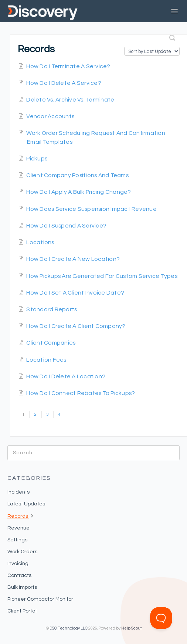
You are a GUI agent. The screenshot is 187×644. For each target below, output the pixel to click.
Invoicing (18, 564)
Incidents (18, 492)
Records (21, 515)
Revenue (18, 528)
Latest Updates (26, 504)
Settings (17, 540)
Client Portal (22, 611)
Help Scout (131, 628)
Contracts (19, 575)
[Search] (93, 453)
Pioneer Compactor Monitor (40, 599)
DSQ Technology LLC (69, 628)
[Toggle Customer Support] (161, 618)
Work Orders (22, 552)
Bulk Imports (22, 587)
